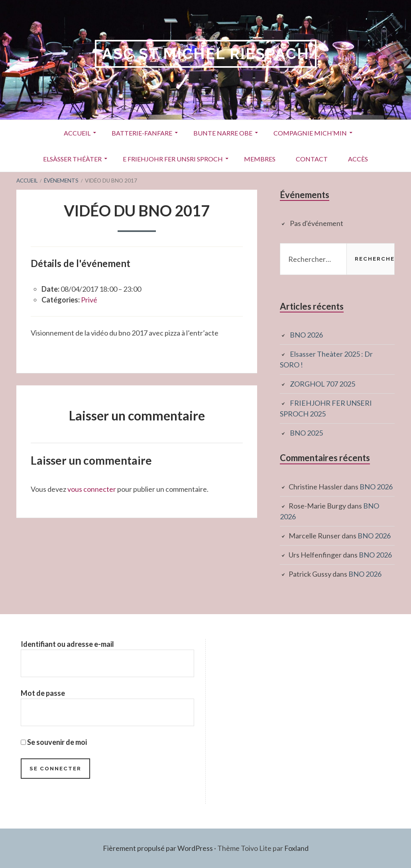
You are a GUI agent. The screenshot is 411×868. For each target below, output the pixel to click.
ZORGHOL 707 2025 (323, 384)
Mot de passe (43, 693)
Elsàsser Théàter (72, 159)
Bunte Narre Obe (223, 133)
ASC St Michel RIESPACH (206, 54)
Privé (89, 300)
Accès (358, 159)
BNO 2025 (306, 433)
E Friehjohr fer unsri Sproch (173, 159)
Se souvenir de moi (54, 742)
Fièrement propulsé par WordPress (158, 848)
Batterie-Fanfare (142, 133)
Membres (260, 159)
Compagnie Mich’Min (310, 133)
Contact (312, 159)
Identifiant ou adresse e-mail (67, 644)
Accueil (77, 133)
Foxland (296, 848)
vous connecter (92, 489)
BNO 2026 (306, 335)
